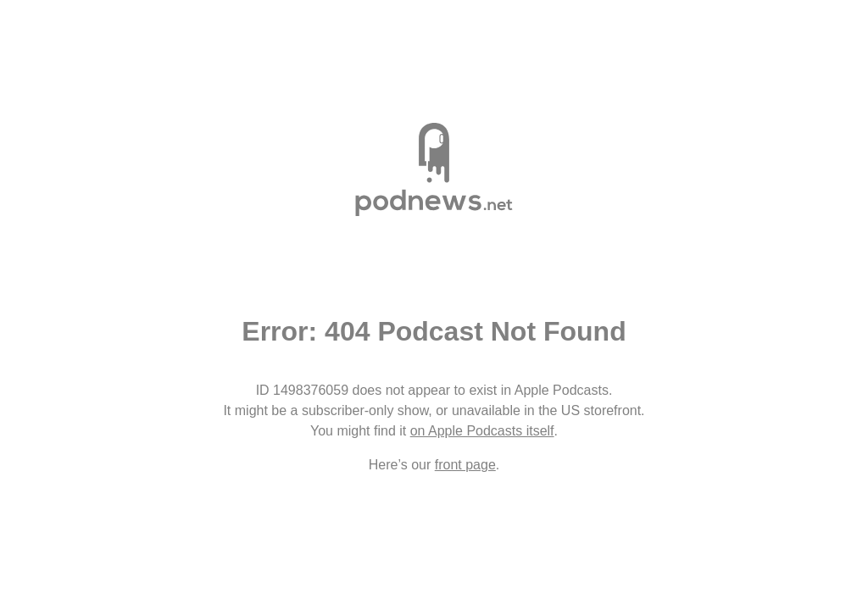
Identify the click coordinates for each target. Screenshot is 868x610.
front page (465, 465)
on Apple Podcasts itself (482, 431)
